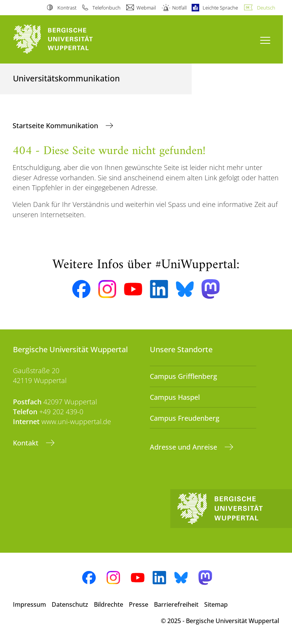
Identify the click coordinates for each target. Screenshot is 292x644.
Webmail (146, 8)
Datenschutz (70, 604)
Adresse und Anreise (184, 447)
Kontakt (27, 443)
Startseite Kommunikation (56, 126)
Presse (139, 604)
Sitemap (216, 604)
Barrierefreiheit (176, 604)
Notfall (179, 8)
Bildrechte (109, 604)
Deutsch (266, 8)
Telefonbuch (106, 8)
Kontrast (67, 8)
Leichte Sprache (220, 8)
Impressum (29, 604)
